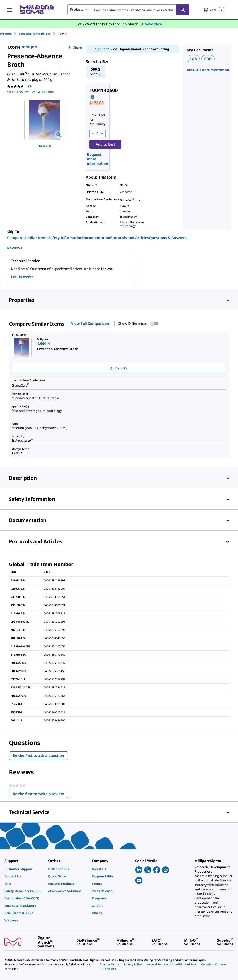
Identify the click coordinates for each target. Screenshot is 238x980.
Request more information (97, 159)
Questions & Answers (168, 238)
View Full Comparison (90, 324)
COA (193, 59)
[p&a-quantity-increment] (102, 134)
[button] (96, 71)
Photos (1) (44, 146)
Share (75, 47)
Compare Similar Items (28, 238)
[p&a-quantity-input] (97, 134)
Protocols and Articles (129, 238)
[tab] (10, 34)
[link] (24, 869)
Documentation (96, 238)
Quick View (119, 368)
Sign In (100, 49)
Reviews (15, 248)
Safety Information (65, 238)
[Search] (183, 10)
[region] (44, 120)
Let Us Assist (22, 277)
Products (6, 34)
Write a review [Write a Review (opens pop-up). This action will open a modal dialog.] (18, 92)
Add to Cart (106, 144)
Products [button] (77, 9)
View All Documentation (208, 70)
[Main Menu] (10, 10)
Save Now (154, 24)
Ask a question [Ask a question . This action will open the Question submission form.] (43, 92)
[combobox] (128, 10)
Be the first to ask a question (38, 755)
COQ (208, 59)
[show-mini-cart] (214, 10)
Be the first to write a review (40, 795)
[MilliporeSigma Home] (37, 10)
